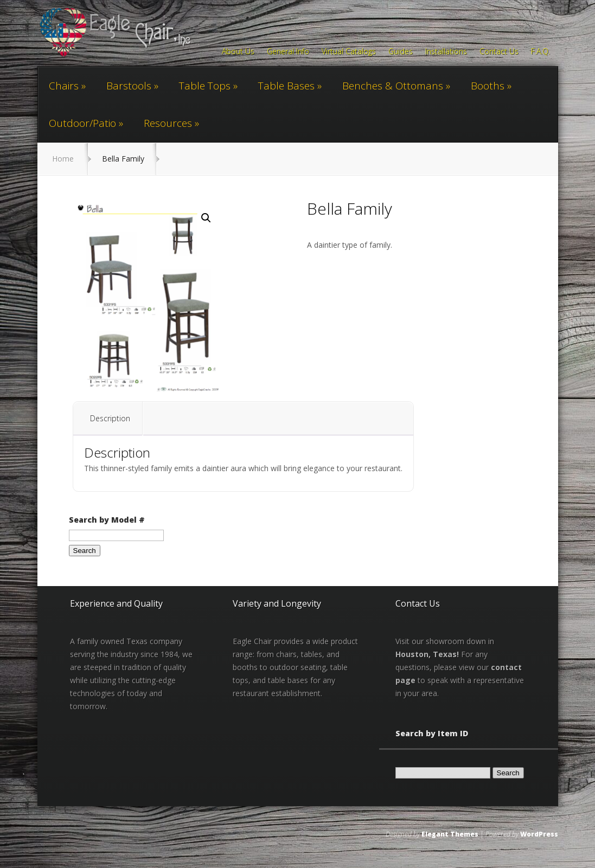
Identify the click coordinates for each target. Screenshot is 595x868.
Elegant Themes (450, 834)
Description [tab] (110, 418)
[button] (206, 218)
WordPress (539, 834)
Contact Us (499, 52)
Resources (168, 123)
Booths (488, 86)
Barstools (129, 86)
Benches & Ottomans (393, 86)
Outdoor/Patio (82, 123)
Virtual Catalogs (349, 52)
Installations (446, 52)
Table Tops (205, 86)
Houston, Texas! (427, 654)
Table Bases (286, 86)
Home (63, 159)
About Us (238, 52)
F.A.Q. (540, 52)
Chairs (64, 86)
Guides (401, 52)
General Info (288, 52)
